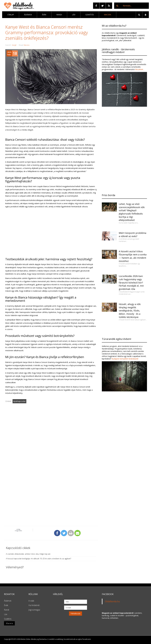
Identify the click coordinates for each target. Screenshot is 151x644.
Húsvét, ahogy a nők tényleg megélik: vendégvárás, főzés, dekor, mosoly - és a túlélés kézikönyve (130, 311)
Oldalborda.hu (112, 601)
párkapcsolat (20, 401)
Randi (59, 15)
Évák (44, 15)
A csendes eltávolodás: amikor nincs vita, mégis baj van (28, 554)
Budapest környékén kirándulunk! (125, 359)
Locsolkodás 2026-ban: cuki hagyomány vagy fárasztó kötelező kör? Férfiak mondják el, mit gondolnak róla (131, 283)
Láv (74, 15)
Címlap (11, 15)
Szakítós (90, 15)
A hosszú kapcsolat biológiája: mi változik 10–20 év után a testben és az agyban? (39, 559)
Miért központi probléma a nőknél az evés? (133, 235)
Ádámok (28, 15)
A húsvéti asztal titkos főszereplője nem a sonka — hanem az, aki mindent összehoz (133, 256)
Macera (108, 15)
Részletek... (139, 69)
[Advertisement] (51, 434)
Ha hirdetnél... (34, 605)
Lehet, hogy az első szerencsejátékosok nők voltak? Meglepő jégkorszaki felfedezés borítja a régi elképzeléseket (132, 212)
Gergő (14, 45)
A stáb (31, 601)
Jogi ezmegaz (34, 610)
